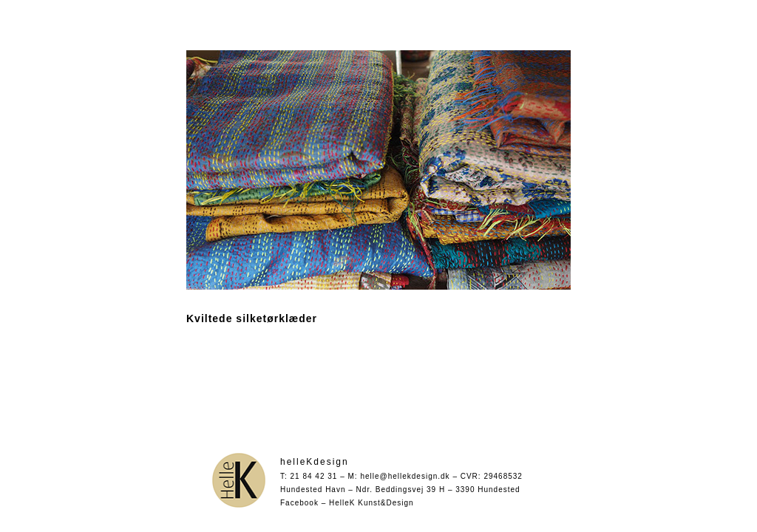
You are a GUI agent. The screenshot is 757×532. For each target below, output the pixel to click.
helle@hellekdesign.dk (405, 476)
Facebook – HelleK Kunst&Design (347, 503)
